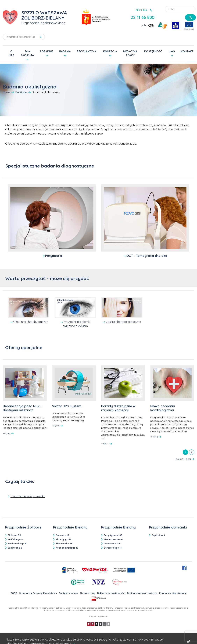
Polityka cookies (68, 593)
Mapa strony (88, 593)
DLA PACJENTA (27, 53)
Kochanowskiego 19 (67, 548)
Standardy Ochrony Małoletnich (38, 593)
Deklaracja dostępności (111, 593)
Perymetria (54, 256)
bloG (172, 51)
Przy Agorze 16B (113, 535)
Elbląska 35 (14, 535)
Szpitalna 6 (158, 535)
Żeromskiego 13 (113, 548)
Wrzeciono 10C (112, 544)
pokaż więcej (185, 459)
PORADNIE (47, 51)
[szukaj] (190, 17)
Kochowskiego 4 (17, 544)
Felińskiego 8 (15, 539)
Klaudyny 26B (64, 539)
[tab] (185, 452)
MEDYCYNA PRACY (130, 53)
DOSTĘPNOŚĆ (153, 51)
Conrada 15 (62, 535)
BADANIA (65, 51)
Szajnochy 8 (15, 548)
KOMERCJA (110, 51)
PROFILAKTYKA (87, 51)
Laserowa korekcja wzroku (28, 496)
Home (6, 92)
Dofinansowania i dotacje (142, 593)
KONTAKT (187, 51)
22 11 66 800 (142, 17)
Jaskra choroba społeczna (123, 322)
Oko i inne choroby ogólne (30, 322)
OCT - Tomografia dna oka (147, 256)
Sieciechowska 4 (113, 539)
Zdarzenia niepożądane (173, 593)
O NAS (11, 53)
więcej (8, 433)
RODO (14, 593)
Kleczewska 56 (64, 544)
